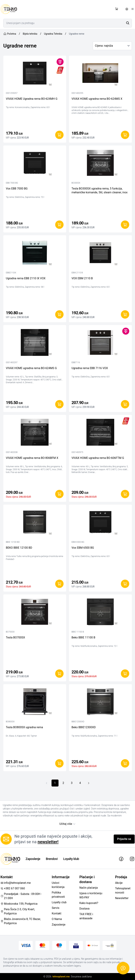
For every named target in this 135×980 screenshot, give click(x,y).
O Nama (57, 919)
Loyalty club (59, 902)
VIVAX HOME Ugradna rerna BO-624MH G (32, 99)
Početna (10, 34)
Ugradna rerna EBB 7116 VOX (90, 368)
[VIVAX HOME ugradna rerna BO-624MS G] (35, 343)
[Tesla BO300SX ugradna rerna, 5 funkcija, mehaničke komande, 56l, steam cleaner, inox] (100, 164)
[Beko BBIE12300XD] (100, 702)
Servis (55, 908)
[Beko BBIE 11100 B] (100, 613)
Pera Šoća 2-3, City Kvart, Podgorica (18, 911)
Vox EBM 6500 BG (83, 548)
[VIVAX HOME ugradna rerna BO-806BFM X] (35, 433)
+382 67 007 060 (13, 888)
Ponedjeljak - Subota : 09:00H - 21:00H (21, 896)
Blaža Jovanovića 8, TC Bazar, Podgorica (21, 921)
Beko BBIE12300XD (84, 727)
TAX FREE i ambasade (86, 916)
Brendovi (52, 859)
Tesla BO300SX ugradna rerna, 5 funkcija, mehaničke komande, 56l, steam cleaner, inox (100, 190)
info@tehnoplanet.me (16, 883)
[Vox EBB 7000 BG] (35, 164)
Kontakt (56, 913)
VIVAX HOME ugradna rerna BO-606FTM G (98, 458)
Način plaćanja (88, 888)
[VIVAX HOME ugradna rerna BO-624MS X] (100, 74)
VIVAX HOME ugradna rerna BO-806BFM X (32, 458)
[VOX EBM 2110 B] (100, 254)
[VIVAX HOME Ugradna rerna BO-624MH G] (35, 74)
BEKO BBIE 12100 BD (19, 548)
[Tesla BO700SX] (35, 613)
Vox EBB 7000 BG (17, 189)
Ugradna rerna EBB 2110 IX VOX (26, 278)
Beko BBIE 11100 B (83, 637)
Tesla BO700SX (16, 637)
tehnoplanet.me (61, 977)
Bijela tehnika (30, 34)
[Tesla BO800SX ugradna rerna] (35, 702)
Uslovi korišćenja (58, 885)
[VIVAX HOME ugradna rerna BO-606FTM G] (100, 433)
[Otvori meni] (133, 9)
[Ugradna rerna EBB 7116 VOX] (100, 343)
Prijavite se (124, 839)
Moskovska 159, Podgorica (19, 904)
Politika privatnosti (58, 895)
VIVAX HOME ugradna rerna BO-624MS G (31, 368)
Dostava (84, 909)
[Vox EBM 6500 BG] (100, 523)
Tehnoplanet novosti (123, 890)
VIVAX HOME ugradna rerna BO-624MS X (97, 99)
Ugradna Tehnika (53, 34)
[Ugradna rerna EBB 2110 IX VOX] (35, 254)
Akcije (119, 883)
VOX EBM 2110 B (82, 278)
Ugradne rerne (77, 34)
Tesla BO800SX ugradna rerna (24, 727)
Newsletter (122, 898)
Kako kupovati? (89, 903)
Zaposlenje (33, 859)
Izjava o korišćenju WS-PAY (91, 895)
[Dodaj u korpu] (59, 135)
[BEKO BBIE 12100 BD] (35, 523)
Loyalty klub (71, 859)
